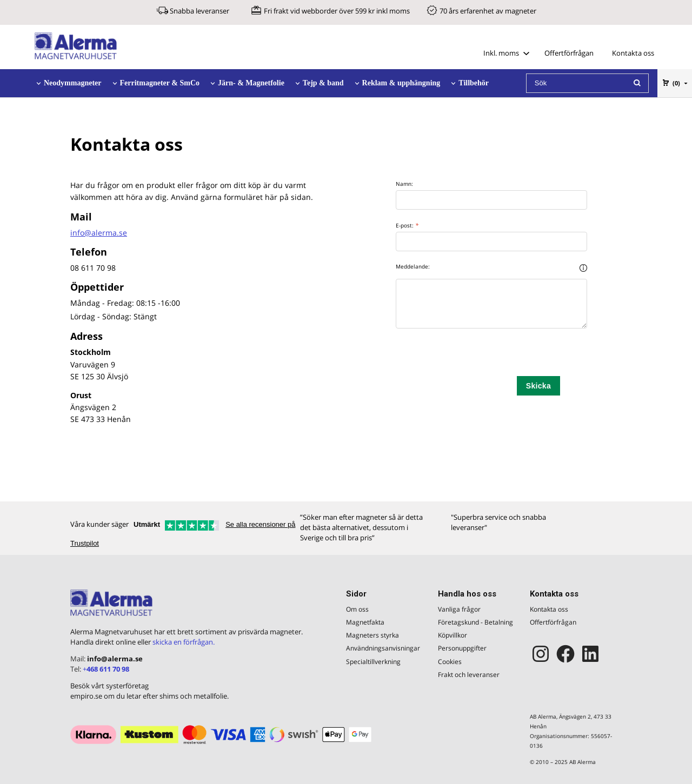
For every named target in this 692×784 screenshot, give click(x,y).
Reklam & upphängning (401, 83)
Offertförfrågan (569, 53)
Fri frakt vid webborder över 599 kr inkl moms (337, 11)
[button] (583, 268)
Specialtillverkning (373, 662)
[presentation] (478, 355)
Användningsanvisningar (383, 648)
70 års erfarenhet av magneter (488, 11)
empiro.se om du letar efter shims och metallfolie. (149, 696)
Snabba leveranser (199, 11)
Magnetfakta (365, 622)
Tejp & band (323, 83)
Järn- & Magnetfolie (251, 83)
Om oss (357, 609)
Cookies (450, 662)
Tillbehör (474, 83)
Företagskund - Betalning (475, 622)
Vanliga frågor (459, 609)
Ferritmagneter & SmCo (160, 83)
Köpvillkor (453, 635)
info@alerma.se (99, 233)
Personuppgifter (462, 648)
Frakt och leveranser (469, 675)
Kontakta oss (633, 53)
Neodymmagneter (73, 83)
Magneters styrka (372, 635)
